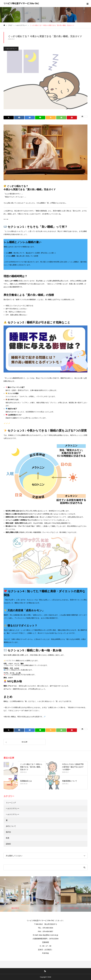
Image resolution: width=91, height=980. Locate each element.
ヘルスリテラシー (11, 49)
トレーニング (11, 803)
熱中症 (8, 832)
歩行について (11, 826)
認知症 (8, 844)
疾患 (8, 838)
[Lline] (40, 118)
